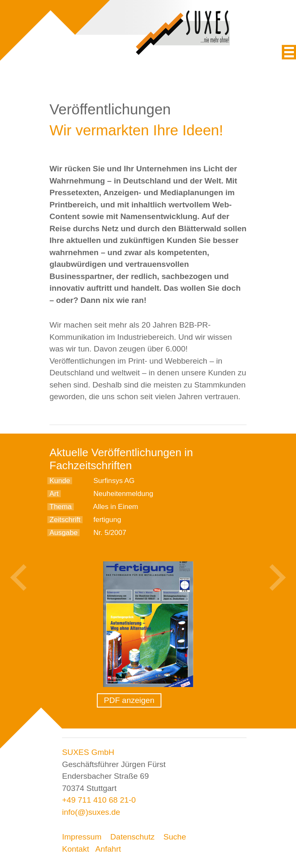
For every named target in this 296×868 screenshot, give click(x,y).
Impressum (82, 837)
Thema (61, 507)
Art (54, 494)
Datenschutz (132, 837)
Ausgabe (64, 533)
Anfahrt (108, 849)
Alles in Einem (116, 507)
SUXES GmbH (88, 752)
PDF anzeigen (129, 700)
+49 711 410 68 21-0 (99, 800)
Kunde (60, 481)
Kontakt (75, 849)
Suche (175, 837)
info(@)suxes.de (91, 812)
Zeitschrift (65, 520)
